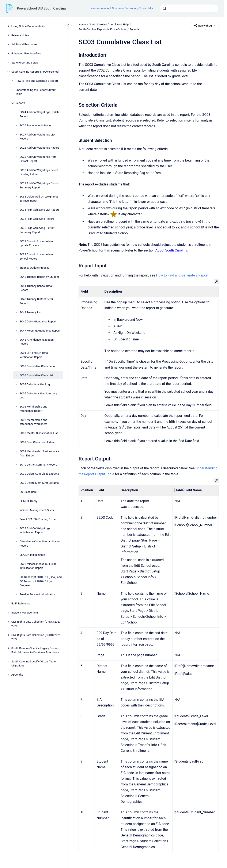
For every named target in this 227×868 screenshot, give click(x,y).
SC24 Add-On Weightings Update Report (40, 114)
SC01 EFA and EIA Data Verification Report (34, 355)
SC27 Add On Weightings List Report (37, 137)
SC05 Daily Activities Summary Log (38, 396)
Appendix (17, 675)
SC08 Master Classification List (39, 433)
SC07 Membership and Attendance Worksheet (33, 422)
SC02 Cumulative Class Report (38, 366)
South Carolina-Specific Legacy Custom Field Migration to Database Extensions (35, 650)
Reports (20, 103)
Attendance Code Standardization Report (40, 544)
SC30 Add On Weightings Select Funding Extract (39, 172)
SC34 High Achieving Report (37, 219)
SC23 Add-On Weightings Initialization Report (35, 530)
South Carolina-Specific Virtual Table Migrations (34, 664)
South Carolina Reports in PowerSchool (35, 72)
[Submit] (164, 8)
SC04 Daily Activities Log (35, 384)
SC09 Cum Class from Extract (38, 442)
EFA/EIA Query (29, 501)
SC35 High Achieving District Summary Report (37, 230)
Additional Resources (24, 44)
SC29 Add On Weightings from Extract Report (38, 159)
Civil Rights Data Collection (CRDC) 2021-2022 (36, 637)
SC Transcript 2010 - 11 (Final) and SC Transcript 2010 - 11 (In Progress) (41, 581)
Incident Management (25, 613)
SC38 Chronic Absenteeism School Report (36, 256)
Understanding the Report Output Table (35, 92)
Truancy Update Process (35, 268)
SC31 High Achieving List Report (39, 210)
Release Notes (20, 35)
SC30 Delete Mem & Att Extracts (39, 483)
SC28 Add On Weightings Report (39, 148)
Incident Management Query (37, 510)
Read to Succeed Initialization (38, 594)
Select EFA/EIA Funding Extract (39, 519)
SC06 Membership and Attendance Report (33, 409)
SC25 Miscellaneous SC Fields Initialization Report (38, 566)
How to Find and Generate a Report (37, 81)
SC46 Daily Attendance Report (38, 321)
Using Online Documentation (29, 26)
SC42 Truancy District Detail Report (37, 301)
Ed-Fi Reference (21, 603)
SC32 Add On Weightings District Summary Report (40, 185)
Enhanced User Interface (26, 53)
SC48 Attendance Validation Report (37, 342)
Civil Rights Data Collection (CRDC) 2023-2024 (36, 624)
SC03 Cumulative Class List (36, 375)
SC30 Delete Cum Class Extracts (39, 474)
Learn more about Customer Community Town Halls (121, 8)
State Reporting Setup (25, 63)
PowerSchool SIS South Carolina (41, 8)
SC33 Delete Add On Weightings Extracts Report (39, 199)
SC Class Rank (29, 492)
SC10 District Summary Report (38, 465)
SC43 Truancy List (31, 312)
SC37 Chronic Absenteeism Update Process (36, 243)
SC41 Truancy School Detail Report (36, 288)
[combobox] (189, 8)
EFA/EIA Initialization (32, 555)
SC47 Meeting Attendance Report (40, 331)
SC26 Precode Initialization (36, 125)
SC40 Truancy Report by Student (39, 277)
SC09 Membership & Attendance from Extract (39, 453)
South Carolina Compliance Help (109, 24)
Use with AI (205, 26)
